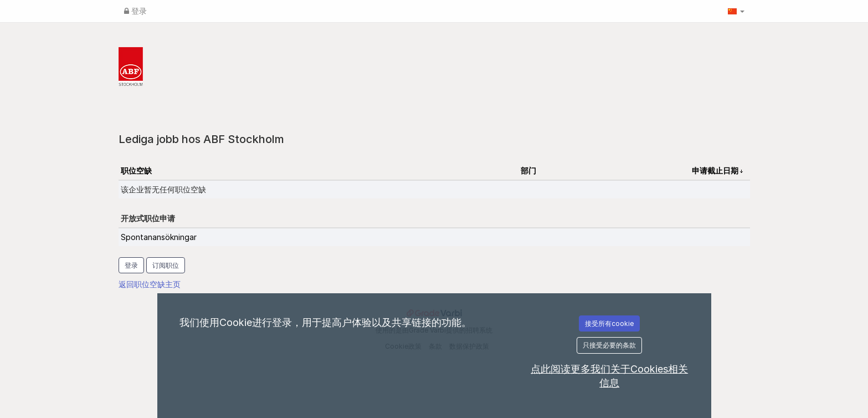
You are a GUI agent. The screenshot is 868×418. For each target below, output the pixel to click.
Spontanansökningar (159, 237)
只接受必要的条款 (609, 345)
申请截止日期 (716, 170)
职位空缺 (136, 170)
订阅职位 (166, 265)
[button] (736, 11)
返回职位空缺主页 (150, 284)
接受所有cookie (609, 323)
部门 (528, 170)
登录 (135, 11)
